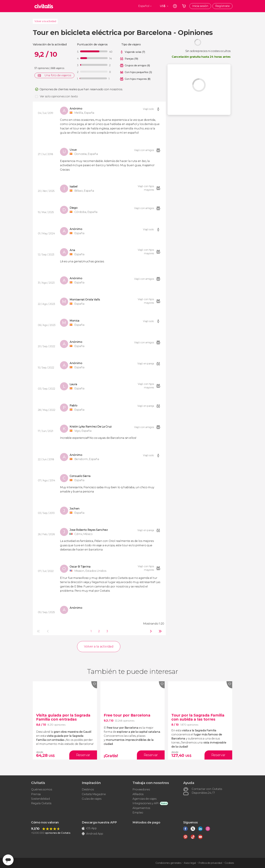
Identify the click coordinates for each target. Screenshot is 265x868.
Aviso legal (190, 863)
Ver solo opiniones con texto (59, 96)
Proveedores (141, 789)
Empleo (138, 813)
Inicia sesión (200, 6)
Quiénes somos (42, 789)
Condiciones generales (168, 863)
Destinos (88, 789)
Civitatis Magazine (94, 794)
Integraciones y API (146, 803)
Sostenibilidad (40, 799)
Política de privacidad (210, 863)
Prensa (36, 794)
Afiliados (138, 794)
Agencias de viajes (144, 799)
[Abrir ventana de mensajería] (8, 860)
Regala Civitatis (41, 803)
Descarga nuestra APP (99, 822)
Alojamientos (141, 808)
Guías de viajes (92, 799)
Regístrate (222, 6)
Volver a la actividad (45, 21)
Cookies (229, 863)
